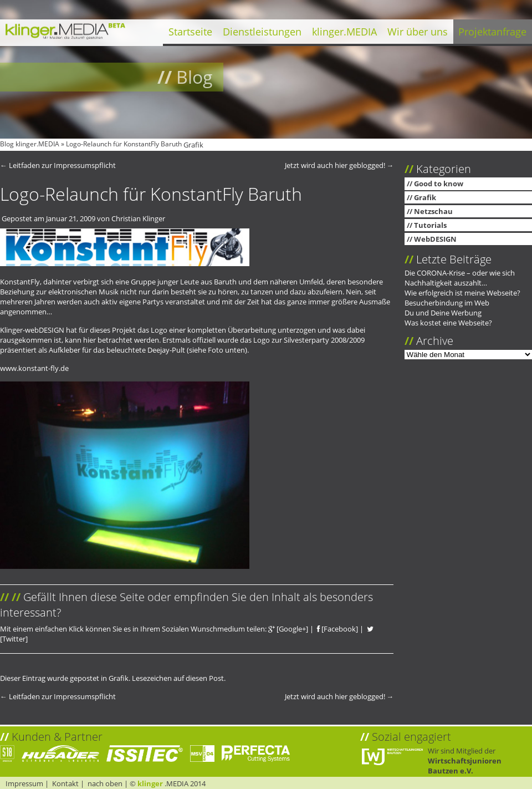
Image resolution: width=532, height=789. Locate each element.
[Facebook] (337, 629)
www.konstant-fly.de (34, 368)
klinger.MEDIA (344, 32)
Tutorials (430, 225)
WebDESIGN (435, 239)
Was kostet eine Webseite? (448, 323)
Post (216, 678)
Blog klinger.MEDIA (30, 144)
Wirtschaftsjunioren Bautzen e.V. (465, 766)
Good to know (439, 184)
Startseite (190, 32)
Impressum (24, 783)
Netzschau (433, 211)
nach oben (105, 783)
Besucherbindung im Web (447, 303)
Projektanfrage (492, 32)
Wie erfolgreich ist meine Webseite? (462, 293)
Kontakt (65, 783)
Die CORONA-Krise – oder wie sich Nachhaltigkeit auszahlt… (460, 278)
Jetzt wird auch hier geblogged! (339, 165)
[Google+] (288, 629)
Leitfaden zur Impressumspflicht (58, 165)
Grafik (193, 145)
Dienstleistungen (262, 32)
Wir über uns (418, 32)
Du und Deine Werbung (443, 313)
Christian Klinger (138, 218)
